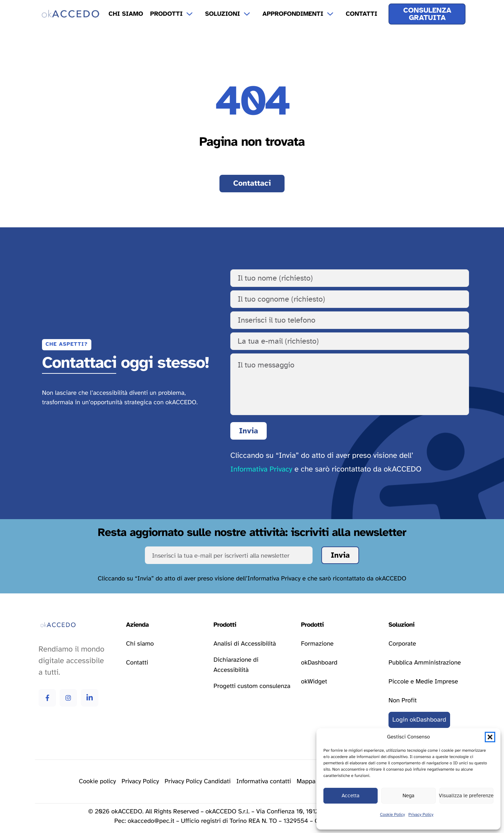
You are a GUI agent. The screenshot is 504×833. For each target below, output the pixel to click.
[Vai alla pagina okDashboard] (319, 663)
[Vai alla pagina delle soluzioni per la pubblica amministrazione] (425, 663)
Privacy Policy (421, 815)
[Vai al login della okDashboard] (419, 720)
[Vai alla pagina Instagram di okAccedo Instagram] (68, 698)
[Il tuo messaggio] (350, 384)
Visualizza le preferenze (466, 796)
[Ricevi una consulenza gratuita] (427, 14)
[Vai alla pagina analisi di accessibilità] (245, 644)
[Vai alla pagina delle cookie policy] (97, 782)
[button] (490, 737)
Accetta (351, 796)
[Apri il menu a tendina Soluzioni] (251, 14)
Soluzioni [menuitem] (223, 14)
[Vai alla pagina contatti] (252, 184)
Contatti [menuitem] (362, 14)
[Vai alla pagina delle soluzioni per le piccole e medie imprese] (423, 682)
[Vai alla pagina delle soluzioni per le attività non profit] (402, 701)
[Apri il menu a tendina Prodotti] (194, 14)
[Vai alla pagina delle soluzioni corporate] (402, 644)
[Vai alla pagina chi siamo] (140, 644)
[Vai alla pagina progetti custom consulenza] (252, 687)
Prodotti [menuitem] (166, 14)
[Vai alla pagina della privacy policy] (140, 782)
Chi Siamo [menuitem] (126, 14)
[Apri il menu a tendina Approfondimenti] (335, 14)
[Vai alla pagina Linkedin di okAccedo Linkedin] (90, 698)
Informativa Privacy (261, 470)
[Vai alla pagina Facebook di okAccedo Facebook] (47, 698)
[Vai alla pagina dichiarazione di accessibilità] (252, 665)
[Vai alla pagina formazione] (317, 644)
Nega (408, 796)
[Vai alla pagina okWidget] (314, 682)
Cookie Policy (393, 815)
